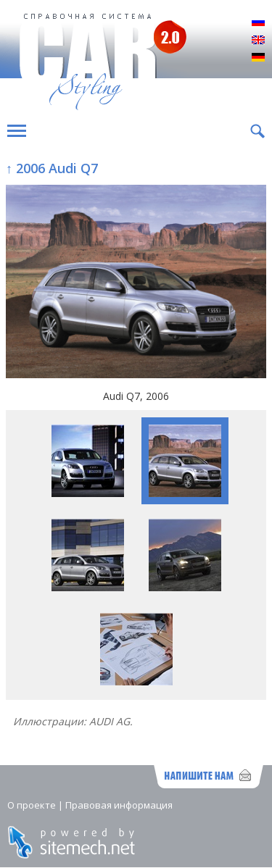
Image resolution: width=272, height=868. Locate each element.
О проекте (32, 805)
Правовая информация (119, 805)
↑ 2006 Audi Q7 (52, 168)
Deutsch (258, 58)
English (258, 41)
